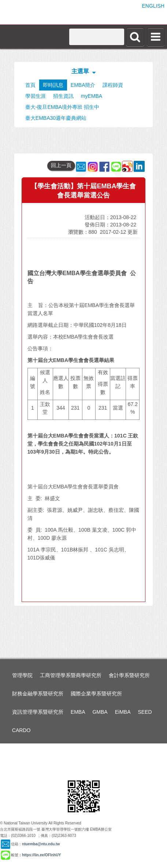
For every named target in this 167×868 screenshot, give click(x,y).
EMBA (78, 712)
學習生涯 (36, 96)
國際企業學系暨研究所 (96, 694)
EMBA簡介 (83, 85)
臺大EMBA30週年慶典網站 (56, 118)
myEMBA (92, 96)
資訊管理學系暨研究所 (38, 712)
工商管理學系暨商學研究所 (71, 675)
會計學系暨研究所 (129, 675)
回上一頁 (61, 165)
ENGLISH (153, 6)
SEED (145, 712)
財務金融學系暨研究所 (38, 694)
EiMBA (123, 712)
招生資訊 (63, 96)
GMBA (100, 712)
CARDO (21, 730)
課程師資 (113, 85)
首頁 (30, 85)
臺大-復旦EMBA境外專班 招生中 (62, 107)
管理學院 (22, 675)
